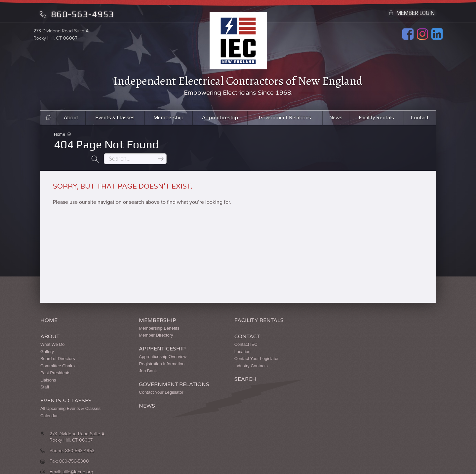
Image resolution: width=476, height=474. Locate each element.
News (336, 119)
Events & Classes (114, 119)
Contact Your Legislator (151, 380)
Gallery (47, 339)
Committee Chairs (58, 353)
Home (60, 136)
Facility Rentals (377, 119)
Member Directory (146, 323)
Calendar (49, 403)
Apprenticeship (219, 119)
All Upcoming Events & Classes (70, 396)
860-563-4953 (77, 14)
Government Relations (285, 119)
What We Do (52, 332)
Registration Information (152, 351)
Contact (420, 119)
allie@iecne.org (353, 346)
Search (225, 367)
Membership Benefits (149, 316)
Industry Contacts (231, 353)
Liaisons (48, 367)
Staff (45, 375)
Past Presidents (55, 361)
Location (222, 339)
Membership (167, 119)
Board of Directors (58, 346)
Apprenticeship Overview (153, 344)
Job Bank (138, 359)
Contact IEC (226, 332)
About (70, 119)
